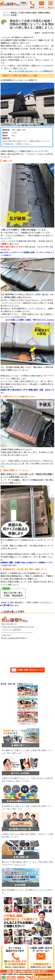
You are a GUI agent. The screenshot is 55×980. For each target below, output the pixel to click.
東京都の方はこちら (27, 697)
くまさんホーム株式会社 (11, 630)
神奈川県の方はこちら (27, 710)
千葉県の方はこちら (27, 724)
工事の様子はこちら (10, 605)
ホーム (6, 13)
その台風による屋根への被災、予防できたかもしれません (31, 320)
